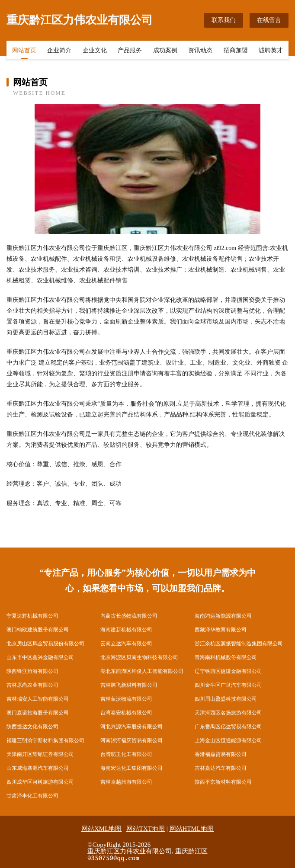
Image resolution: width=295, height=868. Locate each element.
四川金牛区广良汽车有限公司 (228, 685)
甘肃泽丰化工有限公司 (32, 796)
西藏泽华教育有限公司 (221, 630)
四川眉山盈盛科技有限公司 (226, 699)
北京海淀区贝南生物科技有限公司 (139, 657)
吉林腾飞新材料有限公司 (129, 685)
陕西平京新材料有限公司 (223, 782)
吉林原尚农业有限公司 (32, 685)
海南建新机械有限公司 (126, 630)
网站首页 (24, 51)
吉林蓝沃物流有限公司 (126, 699)
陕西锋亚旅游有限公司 (32, 671)
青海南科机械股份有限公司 (226, 657)
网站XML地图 (101, 829)
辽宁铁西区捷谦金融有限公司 (228, 671)
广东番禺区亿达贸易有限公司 (228, 727)
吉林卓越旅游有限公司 (126, 782)
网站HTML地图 (192, 829)
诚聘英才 (271, 51)
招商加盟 (236, 51)
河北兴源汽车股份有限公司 (131, 727)
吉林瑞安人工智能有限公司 (38, 699)
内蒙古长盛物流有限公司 (129, 616)
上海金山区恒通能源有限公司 (228, 740)
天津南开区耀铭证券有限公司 (40, 754)
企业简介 (59, 51)
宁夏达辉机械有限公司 (32, 616)
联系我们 (224, 20)
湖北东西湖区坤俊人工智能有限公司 (142, 671)
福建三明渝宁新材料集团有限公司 (45, 740)
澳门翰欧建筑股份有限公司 (38, 630)
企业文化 (95, 51)
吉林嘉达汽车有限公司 (221, 768)
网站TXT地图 (146, 829)
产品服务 (130, 51)
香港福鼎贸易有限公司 (221, 754)
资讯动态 (200, 51)
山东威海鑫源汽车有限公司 (38, 768)
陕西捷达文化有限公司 (32, 727)
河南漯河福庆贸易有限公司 (131, 740)
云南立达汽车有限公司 (126, 644)
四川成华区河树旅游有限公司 (40, 782)
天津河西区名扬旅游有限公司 (228, 713)
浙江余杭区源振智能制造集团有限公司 (239, 644)
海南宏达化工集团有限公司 (131, 768)
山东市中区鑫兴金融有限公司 (40, 657)
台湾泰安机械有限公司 (126, 713)
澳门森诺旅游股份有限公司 (38, 713)
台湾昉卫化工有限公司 (126, 754)
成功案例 (165, 51)
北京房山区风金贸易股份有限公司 (45, 644)
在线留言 (269, 20)
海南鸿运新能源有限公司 (223, 616)
